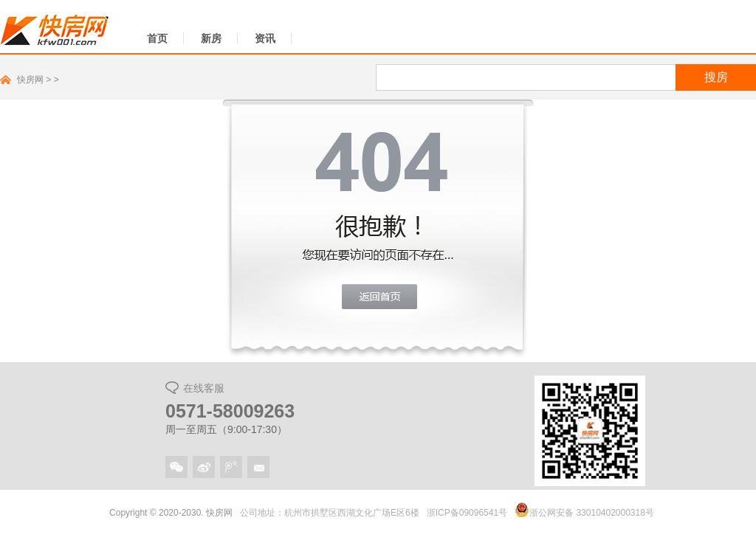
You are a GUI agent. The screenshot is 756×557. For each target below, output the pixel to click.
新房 (211, 38)
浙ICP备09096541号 (467, 513)
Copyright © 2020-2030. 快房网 (171, 513)
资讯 (265, 38)
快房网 (30, 80)
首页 (157, 38)
